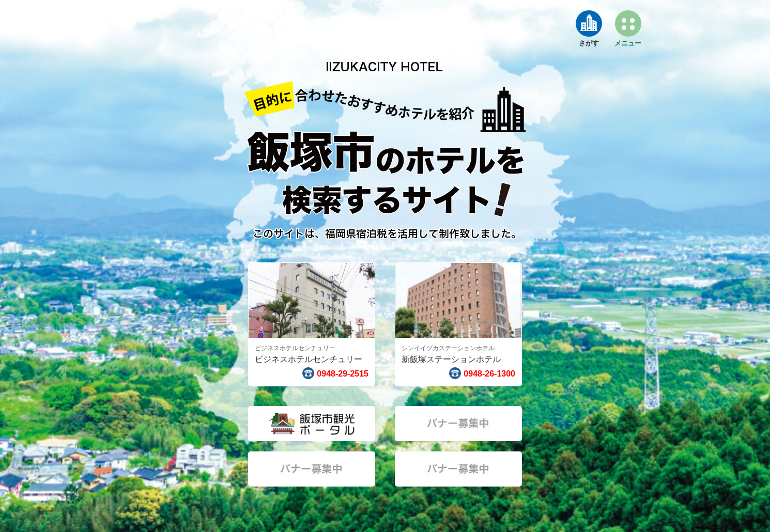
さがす (589, 43)
